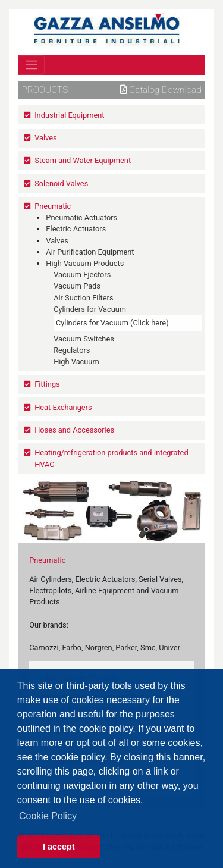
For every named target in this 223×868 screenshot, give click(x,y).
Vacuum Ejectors (82, 275)
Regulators (72, 350)
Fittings (47, 384)
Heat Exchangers (63, 407)
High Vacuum (76, 361)
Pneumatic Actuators (81, 217)
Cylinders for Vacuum (90, 309)
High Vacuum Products (85, 263)
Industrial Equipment (69, 115)
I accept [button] (59, 847)
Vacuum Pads (77, 286)
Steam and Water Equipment (83, 160)
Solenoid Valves (61, 184)
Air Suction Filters (83, 298)
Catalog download (161, 90)
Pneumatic (53, 206)
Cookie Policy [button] (48, 816)
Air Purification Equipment (90, 252)
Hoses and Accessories (74, 430)
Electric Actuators (76, 229)
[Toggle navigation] (31, 65)
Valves (45, 138)
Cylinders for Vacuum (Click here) (112, 323)
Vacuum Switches (84, 339)
